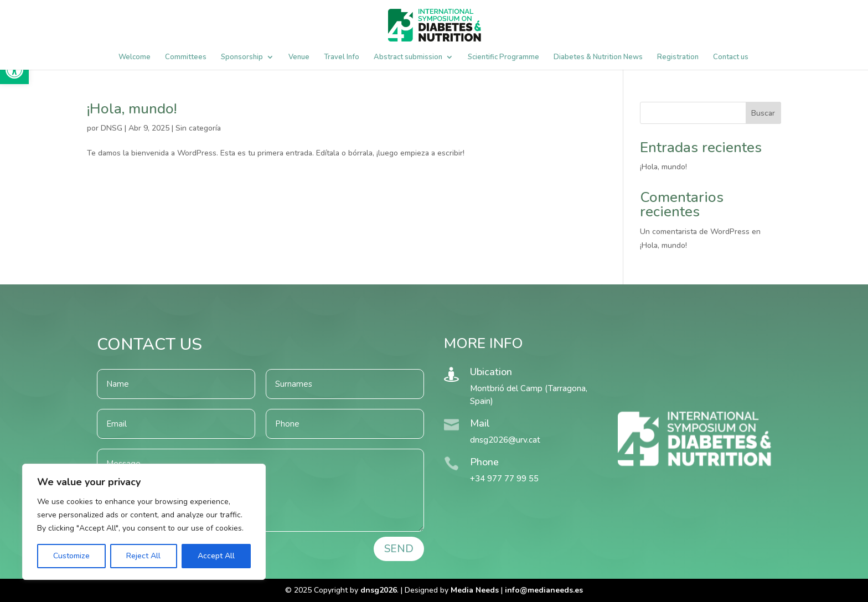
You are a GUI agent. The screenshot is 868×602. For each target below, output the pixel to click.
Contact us (731, 58)
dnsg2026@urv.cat (505, 440)
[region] (144, 522)
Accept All (216, 556)
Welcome (135, 58)
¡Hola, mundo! (132, 109)
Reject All (143, 556)
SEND (399, 549)
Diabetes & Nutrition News (598, 58)
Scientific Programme (503, 58)
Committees (186, 58)
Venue (299, 58)
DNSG (112, 128)
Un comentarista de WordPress (695, 232)
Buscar (763, 113)
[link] (544, 590)
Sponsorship (242, 58)
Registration (678, 58)
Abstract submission (408, 58)
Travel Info (342, 58)
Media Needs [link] (475, 590)
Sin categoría (198, 128)
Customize (71, 556)
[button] (14, 70)
